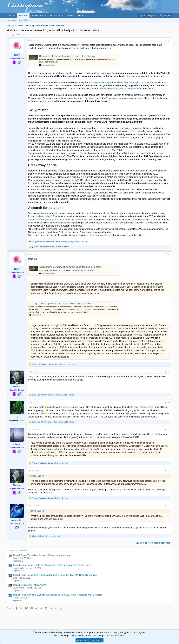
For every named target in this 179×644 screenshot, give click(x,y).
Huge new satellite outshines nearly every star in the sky (67, 56)
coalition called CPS (46, 216)
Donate (70, 15)
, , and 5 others (53, 422)
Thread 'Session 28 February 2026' (30, 585)
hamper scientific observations (125, 89)
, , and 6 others (50, 463)
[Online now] (17, 384)
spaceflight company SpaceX (143, 82)
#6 (169, 470)
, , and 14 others (53, 395)
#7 (169, 505)
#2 (169, 254)
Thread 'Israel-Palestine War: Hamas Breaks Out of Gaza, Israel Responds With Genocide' (58, 595)
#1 (169, 40)
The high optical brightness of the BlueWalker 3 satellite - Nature (61, 304)
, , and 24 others (53, 364)
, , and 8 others (50, 498)
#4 (169, 402)
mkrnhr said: (35, 476)
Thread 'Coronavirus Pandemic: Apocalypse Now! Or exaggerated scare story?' (52, 565)
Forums (23, 15)
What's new (37, 15)
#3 (169, 372)
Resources (55, 15)
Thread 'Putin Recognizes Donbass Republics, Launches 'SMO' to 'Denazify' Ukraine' (55, 575)
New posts (12, 20)
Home (12, 15)
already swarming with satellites (107, 82)
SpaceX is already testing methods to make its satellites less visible (61, 220)
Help (80, 15)
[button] (45, 16)
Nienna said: (35, 511)
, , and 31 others (52, 247)
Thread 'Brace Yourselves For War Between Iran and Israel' (42, 555)
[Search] (165, 16)
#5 (169, 429)
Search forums (25, 20)
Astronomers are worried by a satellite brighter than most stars (70, 267)
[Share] (166, 40)
